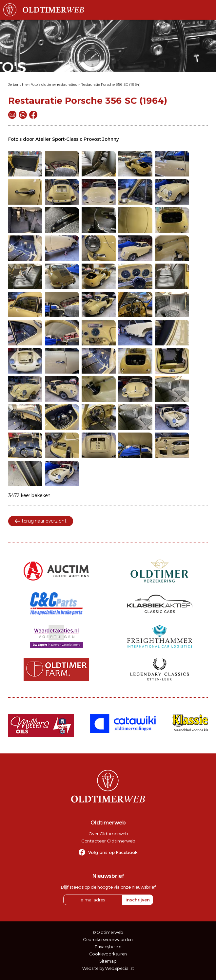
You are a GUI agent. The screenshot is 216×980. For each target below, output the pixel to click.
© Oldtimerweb (108, 932)
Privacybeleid (108, 947)
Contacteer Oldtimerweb (108, 841)
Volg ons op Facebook (113, 852)
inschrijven (138, 900)
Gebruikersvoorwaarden (108, 940)
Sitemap (108, 961)
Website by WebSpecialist (108, 968)
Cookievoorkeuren (108, 954)
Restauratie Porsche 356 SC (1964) (111, 84)
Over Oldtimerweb (108, 834)
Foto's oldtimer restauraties (54, 84)
